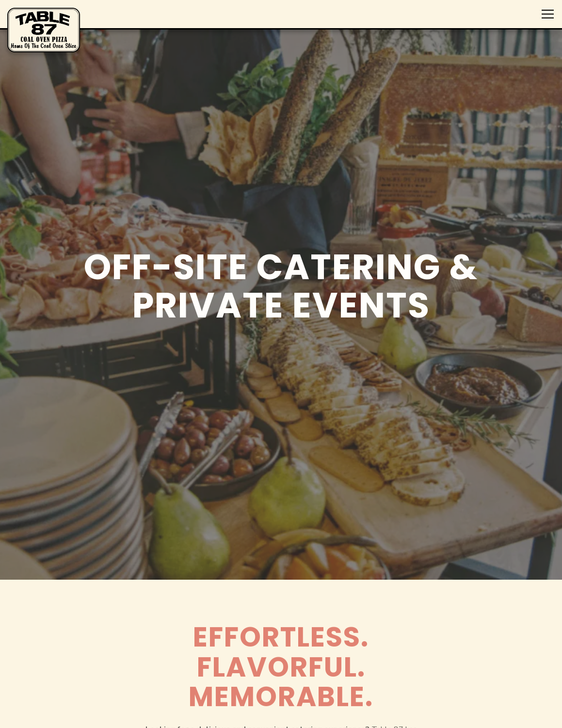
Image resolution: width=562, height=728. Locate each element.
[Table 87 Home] (44, 30)
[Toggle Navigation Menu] (548, 14)
